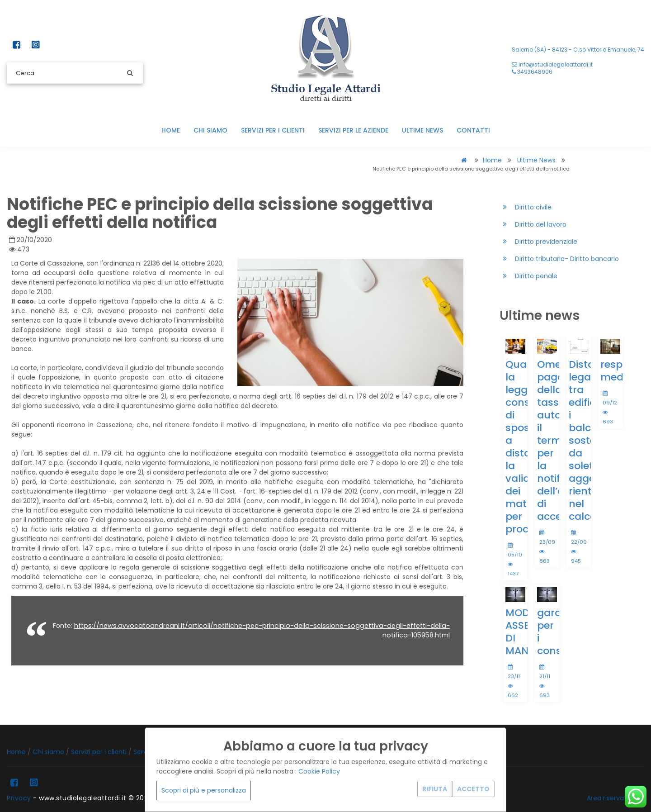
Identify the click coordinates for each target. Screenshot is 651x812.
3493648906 (532, 72)
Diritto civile (526, 207)
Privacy (19, 798)
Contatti (473, 130)
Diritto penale (528, 276)
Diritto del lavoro (533, 225)
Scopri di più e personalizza (204, 790)
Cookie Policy (319, 771)
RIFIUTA (435, 789)
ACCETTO (473, 789)
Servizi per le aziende (353, 130)
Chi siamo (210, 130)
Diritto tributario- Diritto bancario (559, 259)
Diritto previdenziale (538, 242)
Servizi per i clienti (273, 130)
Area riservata (609, 798)
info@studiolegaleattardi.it (552, 64)
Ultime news (422, 130)
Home (171, 130)
